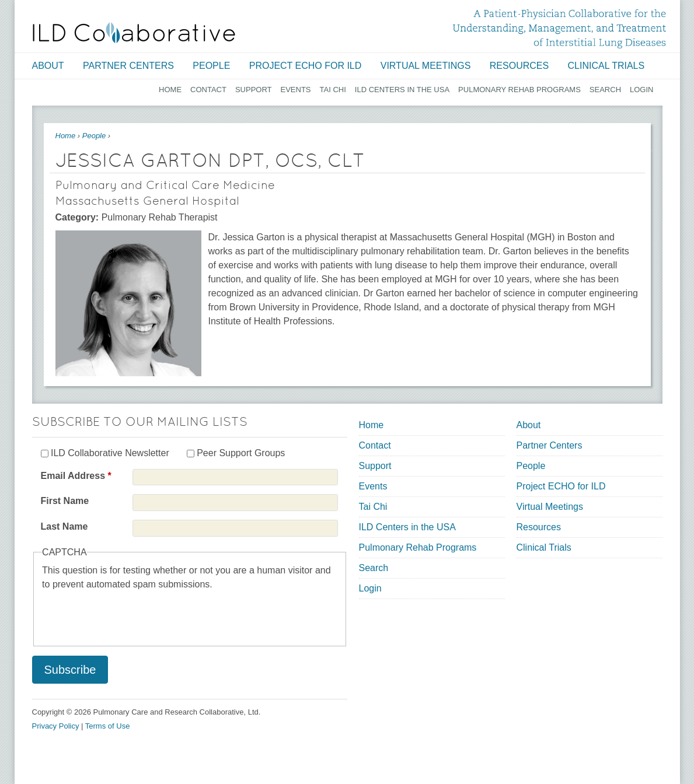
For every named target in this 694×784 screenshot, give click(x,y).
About (48, 66)
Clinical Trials (606, 66)
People (211, 66)
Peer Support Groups (241, 453)
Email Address (76, 476)
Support (254, 90)
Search (605, 90)
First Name (65, 501)
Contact (208, 90)
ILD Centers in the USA (402, 90)
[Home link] (134, 33)
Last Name (64, 526)
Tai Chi (333, 90)
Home (170, 90)
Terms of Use (108, 726)
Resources (519, 66)
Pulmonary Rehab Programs (519, 90)
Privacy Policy (56, 726)
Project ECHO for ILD (306, 66)
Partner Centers (128, 66)
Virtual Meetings (426, 66)
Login (641, 90)
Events (296, 90)
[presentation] (131, 614)
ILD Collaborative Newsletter (110, 453)
